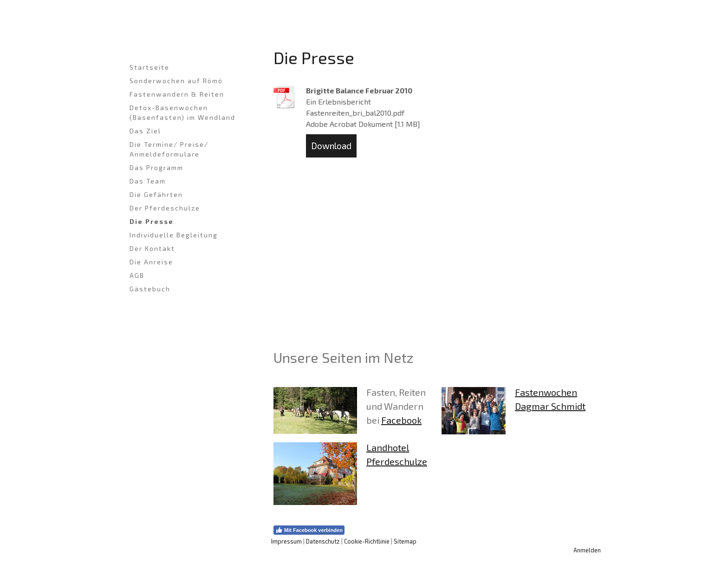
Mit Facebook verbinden (309, 530)
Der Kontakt (152, 248)
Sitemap (405, 541)
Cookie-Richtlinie (367, 541)
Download (331, 146)
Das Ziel (145, 131)
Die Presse (152, 221)
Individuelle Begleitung (174, 235)
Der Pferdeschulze (165, 208)
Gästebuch (150, 289)
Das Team (148, 181)
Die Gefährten (156, 194)
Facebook (401, 420)
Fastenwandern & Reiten (177, 94)
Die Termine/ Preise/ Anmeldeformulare (169, 149)
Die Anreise (151, 262)
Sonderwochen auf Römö (176, 81)
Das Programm (156, 167)
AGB (137, 275)
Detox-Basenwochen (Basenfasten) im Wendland (182, 112)
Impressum (286, 541)
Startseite (149, 67)
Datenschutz (323, 541)
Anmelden (587, 550)
